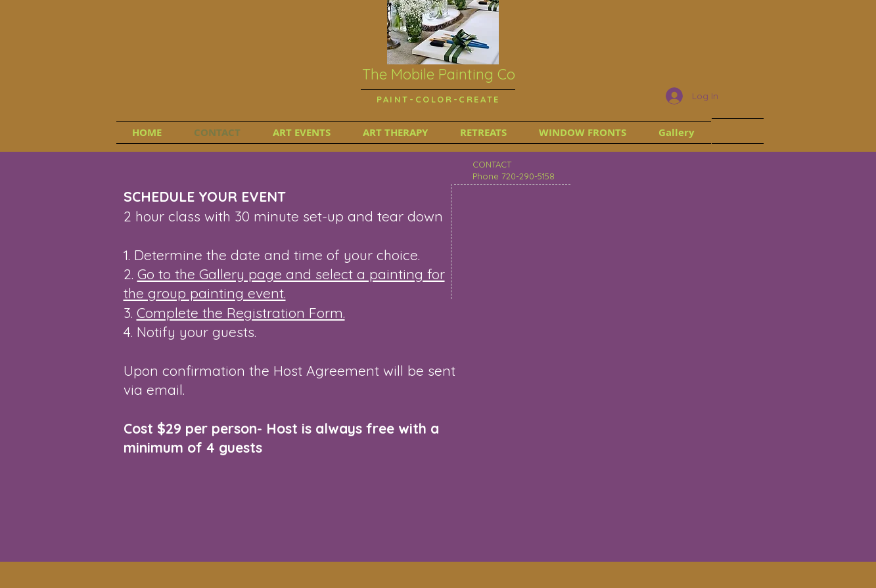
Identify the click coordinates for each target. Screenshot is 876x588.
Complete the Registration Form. (241, 313)
